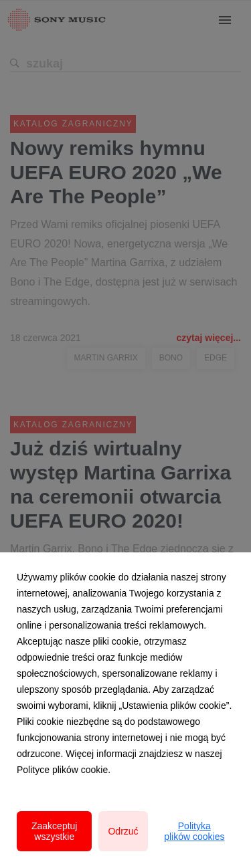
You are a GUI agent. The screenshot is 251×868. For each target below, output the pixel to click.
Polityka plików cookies (194, 831)
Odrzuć (123, 831)
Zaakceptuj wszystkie (54, 831)
